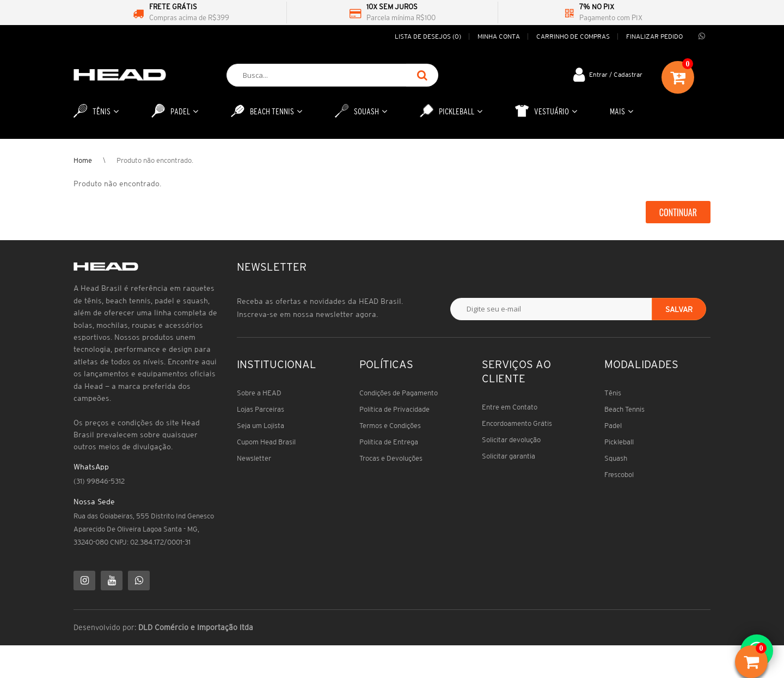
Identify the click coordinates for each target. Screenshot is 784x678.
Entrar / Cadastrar (616, 74)
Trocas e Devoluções (391, 458)
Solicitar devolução (511, 440)
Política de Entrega (389, 442)
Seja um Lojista (261, 426)
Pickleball (619, 442)
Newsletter (254, 458)
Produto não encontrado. (155, 160)
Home (83, 160)
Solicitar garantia (509, 456)
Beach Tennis (624, 409)
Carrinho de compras (573, 36)
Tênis (613, 393)
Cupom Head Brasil (266, 442)
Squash (616, 458)
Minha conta (499, 36)
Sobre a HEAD (259, 393)
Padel (613, 426)
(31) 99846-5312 (99, 481)
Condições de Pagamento (399, 393)
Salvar (679, 309)
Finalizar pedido (654, 36)
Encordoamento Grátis (517, 423)
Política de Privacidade (394, 409)
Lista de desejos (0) (428, 36)
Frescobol (619, 475)
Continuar (678, 212)
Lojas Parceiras (261, 409)
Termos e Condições (390, 426)
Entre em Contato (510, 407)
